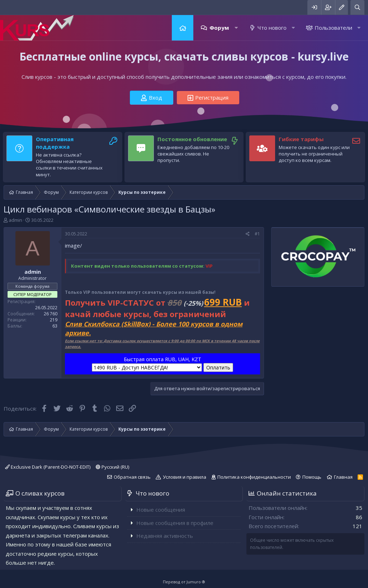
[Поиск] (357, 7)
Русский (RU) (112, 467)
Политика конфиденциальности (254, 477)
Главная (183, 28)
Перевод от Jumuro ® (184, 582)
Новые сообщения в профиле (175, 523)
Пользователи (333, 28)
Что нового (272, 28)
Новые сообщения (161, 510)
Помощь (312, 477)
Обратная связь (132, 477)
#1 (257, 234)
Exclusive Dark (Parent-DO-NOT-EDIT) (48, 467)
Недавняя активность (165, 536)
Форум (219, 28)
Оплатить (218, 367)
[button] (236, 28)
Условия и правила (185, 477)
